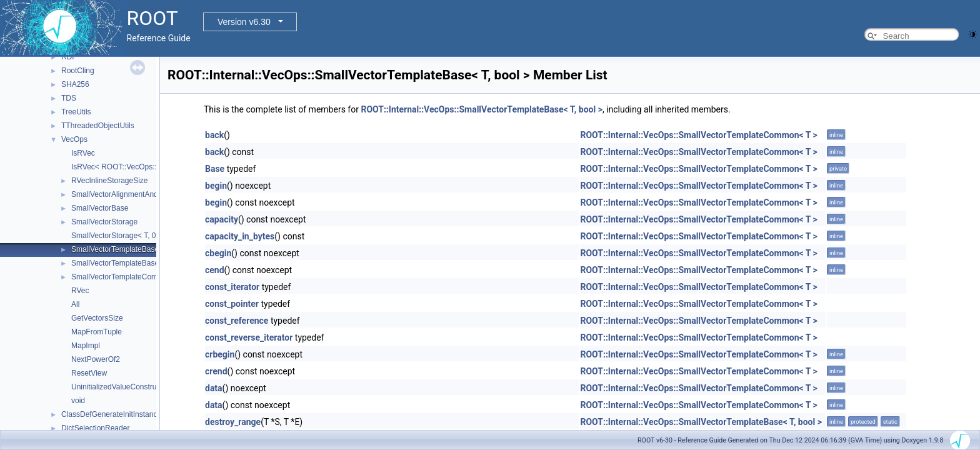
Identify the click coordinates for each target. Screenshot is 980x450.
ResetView (89, 373)
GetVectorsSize (97, 318)
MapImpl (86, 346)
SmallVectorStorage (104, 222)
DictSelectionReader (95, 428)
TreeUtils (76, 112)
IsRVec (83, 153)
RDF (69, 57)
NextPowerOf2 (96, 359)
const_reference (237, 321)
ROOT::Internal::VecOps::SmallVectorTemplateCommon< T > (698, 135)
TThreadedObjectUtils (98, 126)
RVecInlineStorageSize (110, 181)
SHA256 (75, 84)
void (78, 401)
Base (215, 169)
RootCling (78, 71)
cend (215, 270)
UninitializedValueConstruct (117, 387)
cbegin (218, 253)
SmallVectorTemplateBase (115, 249)
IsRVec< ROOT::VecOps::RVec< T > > (135, 167)
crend (216, 371)
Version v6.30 (244, 22)
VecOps (74, 139)
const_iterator (232, 287)
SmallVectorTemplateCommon (122, 277)
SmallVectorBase (100, 208)
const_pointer (232, 304)
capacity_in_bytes (240, 236)
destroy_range (233, 422)
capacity (222, 219)
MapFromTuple (97, 332)
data (214, 388)
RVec (80, 291)
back (214, 135)
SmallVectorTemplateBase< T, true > (132, 263)
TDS (69, 98)
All (75, 304)
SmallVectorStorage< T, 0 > (117, 236)
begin (216, 186)
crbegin (220, 354)
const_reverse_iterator (249, 337)
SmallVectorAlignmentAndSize (122, 194)
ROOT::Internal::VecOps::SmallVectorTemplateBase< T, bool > (481, 109)
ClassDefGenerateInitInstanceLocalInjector (132, 414)
